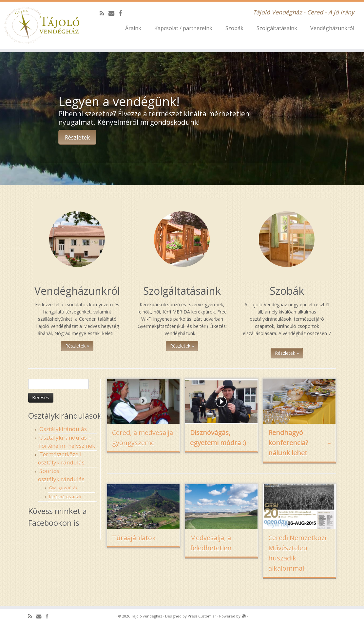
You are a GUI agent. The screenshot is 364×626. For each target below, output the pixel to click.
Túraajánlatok (134, 538)
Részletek (77, 137)
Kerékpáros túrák (65, 497)
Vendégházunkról (332, 28)
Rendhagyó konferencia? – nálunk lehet (299, 443)
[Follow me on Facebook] (122, 13)
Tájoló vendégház (147, 616)
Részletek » (77, 346)
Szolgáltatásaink (277, 28)
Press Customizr (202, 616)
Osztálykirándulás (63, 429)
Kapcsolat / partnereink (183, 28)
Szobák (234, 28)
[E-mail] (114, 13)
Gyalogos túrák (63, 488)
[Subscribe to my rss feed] (104, 13)
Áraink (133, 28)
